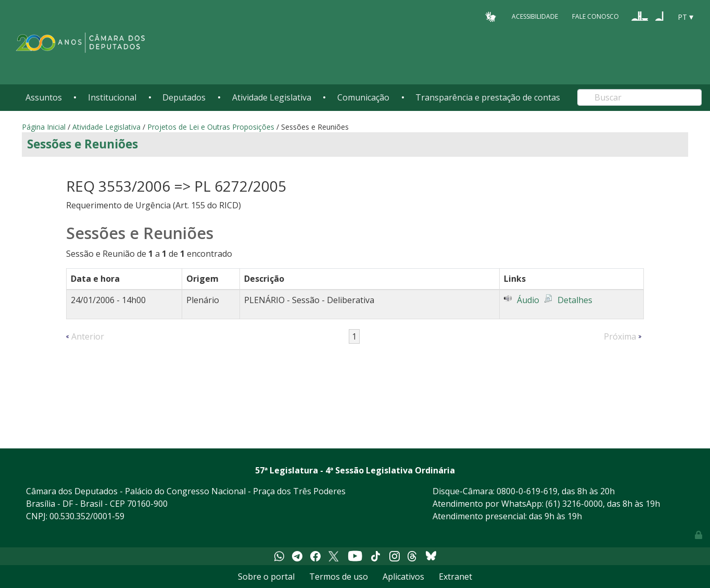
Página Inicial (44, 127)
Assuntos (44, 97)
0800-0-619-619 (527, 491)
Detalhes (575, 300)
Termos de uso (339, 577)
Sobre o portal (266, 577)
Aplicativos (403, 577)
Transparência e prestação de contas (488, 97)
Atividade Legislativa (272, 97)
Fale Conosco (595, 16)
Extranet (455, 577)
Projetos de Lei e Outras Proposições (211, 127)
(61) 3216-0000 (574, 504)
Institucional (112, 97)
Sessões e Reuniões (83, 144)
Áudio (528, 300)
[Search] (639, 97)
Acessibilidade (535, 16)
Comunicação (363, 97)
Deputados (184, 97)
